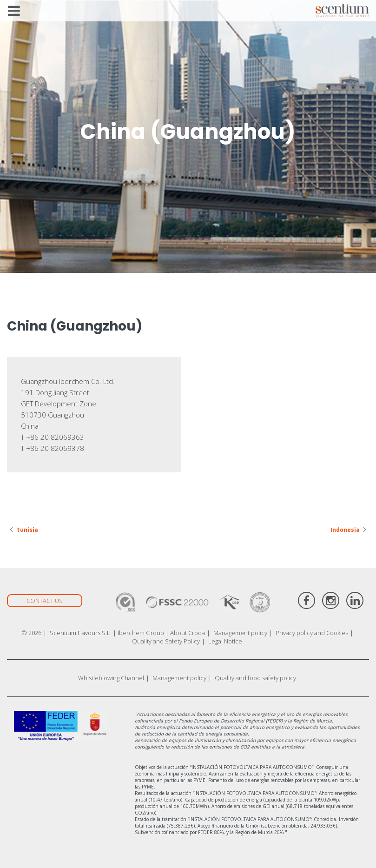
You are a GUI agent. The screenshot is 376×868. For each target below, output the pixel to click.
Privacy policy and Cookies (312, 633)
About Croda (188, 633)
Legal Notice (225, 641)
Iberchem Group (141, 633)
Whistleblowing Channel (111, 678)
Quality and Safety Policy (166, 641)
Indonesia (345, 530)
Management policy (240, 633)
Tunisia (27, 530)
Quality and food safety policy (255, 678)
